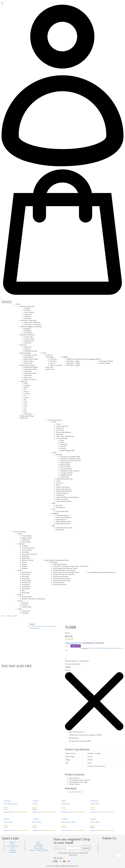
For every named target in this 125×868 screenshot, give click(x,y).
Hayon (26, 392)
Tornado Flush (26, 536)
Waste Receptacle (62, 493)
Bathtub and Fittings (27, 416)
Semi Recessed (29, 341)
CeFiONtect (26, 540)
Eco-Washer (28, 333)
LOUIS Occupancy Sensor (62, 578)
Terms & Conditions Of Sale (38, 850)
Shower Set (28, 363)
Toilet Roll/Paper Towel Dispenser (68, 497)
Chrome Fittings (105, 363)
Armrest (63, 448)
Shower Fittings (25, 353)
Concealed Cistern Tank (64, 528)
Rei (25, 400)
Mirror (62, 442)
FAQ (38, 842)
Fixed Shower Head (31, 355)
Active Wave (26, 578)
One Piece (28, 310)
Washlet (24, 566)
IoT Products (53, 562)
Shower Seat (64, 477)
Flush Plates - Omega (73, 363)
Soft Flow (25, 605)
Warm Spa (25, 576)
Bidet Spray (28, 377)
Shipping (38, 844)
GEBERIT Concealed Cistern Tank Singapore (81, 359)
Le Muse (27, 394)
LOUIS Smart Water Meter (62, 580)
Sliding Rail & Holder (31, 367)
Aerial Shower (26, 587)
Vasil (26, 406)
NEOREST (28, 308)
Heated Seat (26, 558)
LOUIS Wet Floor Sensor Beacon (64, 574)
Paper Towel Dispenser (64, 518)
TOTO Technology (20, 532)
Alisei (26, 383)
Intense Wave (26, 583)
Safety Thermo (27, 572)
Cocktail (27, 386)
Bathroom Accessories (28, 365)
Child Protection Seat (63, 524)
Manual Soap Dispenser (64, 491)
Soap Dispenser (61, 520)
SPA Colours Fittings (106, 361)
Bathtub (20, 595)
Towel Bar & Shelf (30, 373)
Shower (20, 570)
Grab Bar (63, 446)
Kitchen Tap (24, 418)
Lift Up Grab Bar (66, 467)
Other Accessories (30, 379)
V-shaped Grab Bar (67, 473)
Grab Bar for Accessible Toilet (70, 457)
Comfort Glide (26, 607)
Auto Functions (27, 550)
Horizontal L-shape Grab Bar (70, 471)
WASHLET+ (28, 318)
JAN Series (53, 359)
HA (25, 390)
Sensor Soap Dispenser (64, 432)
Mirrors (53, 363)
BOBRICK (55, 513)
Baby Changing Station (64, 522)
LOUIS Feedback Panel (61, 576)
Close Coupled (29, 312)
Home (3, 616)
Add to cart (76, 646)
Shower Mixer (29, 361)
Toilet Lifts (64, 444)
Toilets (20, 534)
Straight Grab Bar (66, 475)
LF (25, 396)
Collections (24, 381)
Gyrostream (26, 589)
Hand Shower (29, 357)
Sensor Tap (60, 430)
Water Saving (26, 542)
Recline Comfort (27, 597)
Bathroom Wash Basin (27, 335)
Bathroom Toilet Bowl (27, 306)
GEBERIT (65, 357)
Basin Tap (23, 345)
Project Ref (92, 572)
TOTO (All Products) (95, 648)
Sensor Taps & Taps (63, 487)
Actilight (25, 546)
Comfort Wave (27, 580)
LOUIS (44, 353)
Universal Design (62, 438)
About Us (12, 842)
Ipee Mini (59, 505)
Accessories (50, 357)
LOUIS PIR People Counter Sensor (64, 570)
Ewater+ (24, 562)
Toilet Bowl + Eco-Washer (33, 325)
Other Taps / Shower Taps (65, 436)
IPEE (54, 503)
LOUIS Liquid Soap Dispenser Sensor (65, 568)
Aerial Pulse (26, 585)
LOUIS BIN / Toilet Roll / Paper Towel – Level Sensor (71, 566)
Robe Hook (28, 371)
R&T (53, 526)
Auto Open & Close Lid (29, 554)
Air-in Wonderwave (28, 548)
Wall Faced (28, 316)
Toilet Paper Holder (31, 369)
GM (25, 412)
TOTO (18, 304)
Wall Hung (28, 314)
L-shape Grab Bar (66, 469)
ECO (54, 509)
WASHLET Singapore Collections (31, 327)
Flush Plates (60, 530)
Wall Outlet (28, 375)
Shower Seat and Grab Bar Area (71, 461)
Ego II (26, 388)
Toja (26, 402)
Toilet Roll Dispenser (63, 515)
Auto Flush (25, 552)
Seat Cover (60, 483)
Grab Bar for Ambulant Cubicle (70, 459)
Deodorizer (25, 556)
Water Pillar (26, 593)
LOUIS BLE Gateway (60, 585)
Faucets (20, 601)
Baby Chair (60, 434)
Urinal (58, 424)
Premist (24, 564)
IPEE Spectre (60, 507)
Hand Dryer (60, 428)
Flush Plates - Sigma (73, 361)
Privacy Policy (39, 848)
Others (20, 609)
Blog (12, 844)
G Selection (28, 414)
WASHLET (28, 329)
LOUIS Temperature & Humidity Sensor (66, 572)
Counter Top (28, 337)
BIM (12, 848)
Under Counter (29, 339)
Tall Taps (27, 349)
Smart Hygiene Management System (57, 560)
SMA (23, 591)
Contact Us (112, 572)
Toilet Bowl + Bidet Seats (28, 321)
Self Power (25, 603)
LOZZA (27, 398)
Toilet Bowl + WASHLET (32, 323)
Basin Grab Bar (65, 465)
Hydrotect (25, 613)
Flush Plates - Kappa (73, 365)
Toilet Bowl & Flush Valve (64, 479)
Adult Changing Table (67, 451)
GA (25, 408)
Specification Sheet (76, 792)
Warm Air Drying (27, 560)
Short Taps (28, 347)
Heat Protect (26, 574)
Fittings (9, 616)
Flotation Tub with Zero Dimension (33, 599)
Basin (62, 440)
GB (25, 410)
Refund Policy (38, 846)
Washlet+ (25, 568)
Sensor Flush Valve (62, 426)
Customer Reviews (102, 572)
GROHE (98, 359)
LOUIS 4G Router (59, 583)
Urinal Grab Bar (65, 463)
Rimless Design (27, 538)
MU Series (53, 361)
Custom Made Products (64, 501)
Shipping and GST (73, 643)
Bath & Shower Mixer (31, 359)
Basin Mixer (116, 648)
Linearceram (26, 611)
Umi (26, 404)
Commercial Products (55, 420)
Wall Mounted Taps (31, 351)
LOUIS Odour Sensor (60, 564)
